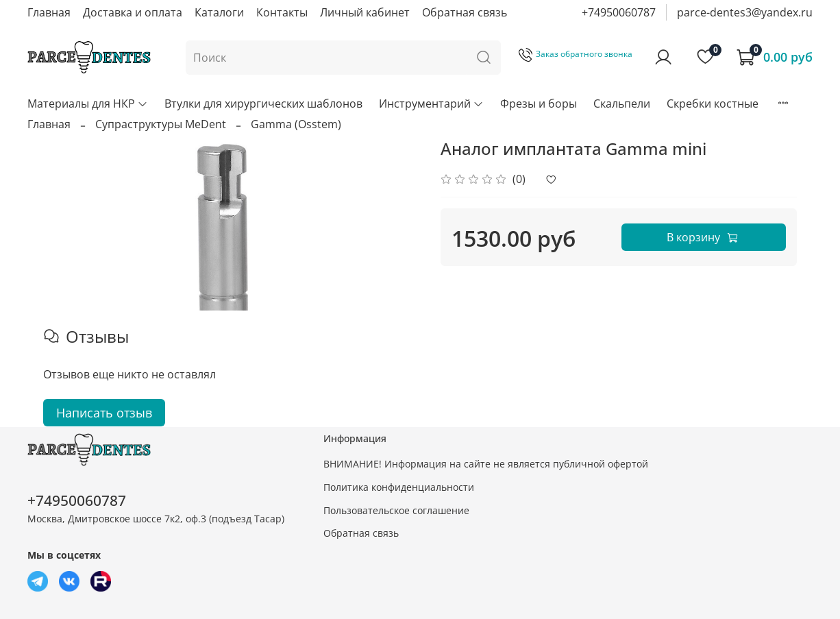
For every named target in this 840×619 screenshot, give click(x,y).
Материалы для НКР (88, 104)
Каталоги (219, 12)
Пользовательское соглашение (396, 510)
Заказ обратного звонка (576, 54)
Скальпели (622, 104)
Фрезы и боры (539, 104)
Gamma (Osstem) (296, 124)
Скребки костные (713, 104)
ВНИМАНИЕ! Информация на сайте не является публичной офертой (486, 464)
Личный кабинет (365, 12)
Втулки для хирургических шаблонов (263, 104)
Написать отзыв (104, 413)
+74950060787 (619, 12)
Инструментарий (431, 104)
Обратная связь (465, 12)
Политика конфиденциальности (399, 487)
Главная (49, 12)
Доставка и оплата (133, 12)
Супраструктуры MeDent (161, 124)
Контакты (282, 12)
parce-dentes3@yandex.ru (745, 12)
